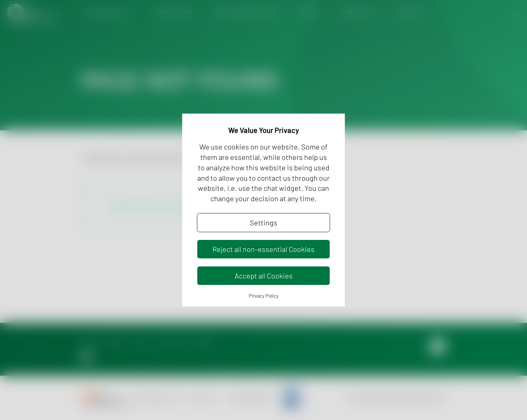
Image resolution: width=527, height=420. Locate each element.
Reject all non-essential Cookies (263, 249)
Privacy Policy (264, 296)
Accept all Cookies (264, 276)
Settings (263, 222)
